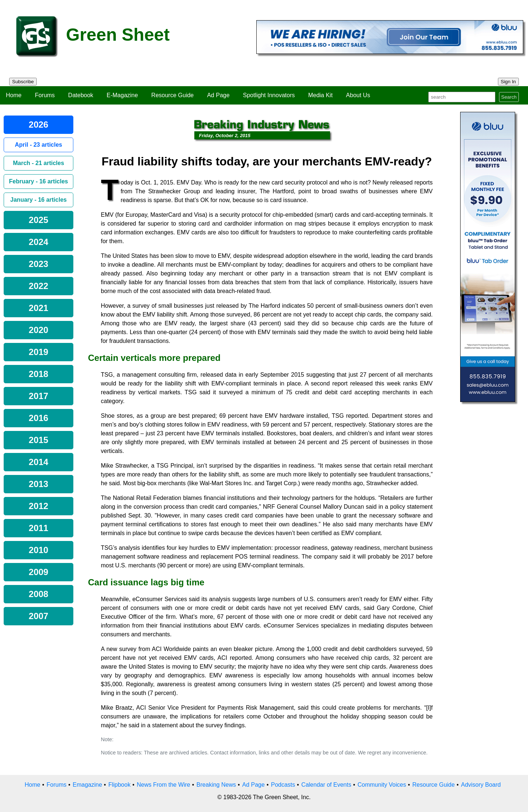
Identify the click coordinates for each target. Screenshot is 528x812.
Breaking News (216, 785)
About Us (358, 95)
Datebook (81, 95)
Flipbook (119, 785)
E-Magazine (122, 95)
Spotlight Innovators (269, 95)
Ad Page (218, 95)
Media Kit (320, 95)
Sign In (509, 82)
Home (14, 95)
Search (509, 97)
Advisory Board (481, 785)
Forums (45, 95)
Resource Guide (173, 95)
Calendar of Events (326, 785)
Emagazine (87, 785)
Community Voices (382, 785)
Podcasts (283, 785)
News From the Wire (164, 785)
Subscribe (23, 82)
